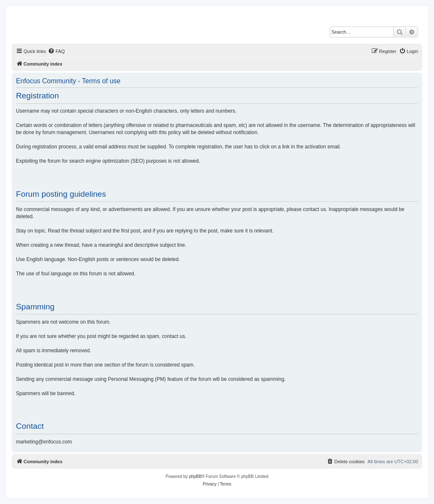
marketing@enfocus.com (44, 442)
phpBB (195, 476)
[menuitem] (56, 51)
